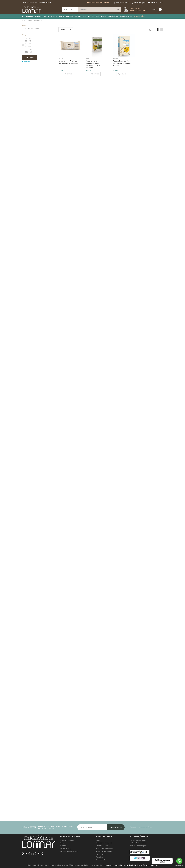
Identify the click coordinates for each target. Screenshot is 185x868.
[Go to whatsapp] (179, 861)
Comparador (101, 860)
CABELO (61, 16)
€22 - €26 (29, 52)
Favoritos (153, 3)
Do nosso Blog (66, 849)
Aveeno (62, 59)
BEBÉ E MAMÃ (101, 16)
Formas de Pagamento (105, 849)
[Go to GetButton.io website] (179, 866)
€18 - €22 (28, 49)
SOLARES (69, 16)
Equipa (63, 843)
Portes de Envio (102, 846)
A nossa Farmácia (121, 3)
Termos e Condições (138, 840)
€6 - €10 (28, 41)
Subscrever (116, 827)
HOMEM (91, 16)
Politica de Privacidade (138, 843)
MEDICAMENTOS (126, 16)
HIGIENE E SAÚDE (80, 16)
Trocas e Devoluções (104, 851)
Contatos (64, 846)
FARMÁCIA (29, 16)
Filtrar (31, 58)
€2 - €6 (28, 38)
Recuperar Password (104, 843)
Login (98, 840)
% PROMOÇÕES (139, 16)
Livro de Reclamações (138, 846)
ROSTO (47, 16)
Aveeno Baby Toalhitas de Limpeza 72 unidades (69, 62)
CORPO (54, 16)
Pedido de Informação (69, 851)
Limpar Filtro (26, 62)
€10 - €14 (28, 44)
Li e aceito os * (141, 827)
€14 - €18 (28, 46)
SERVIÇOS (39, 16)
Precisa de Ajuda (138, 3)
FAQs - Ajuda (101, 854)
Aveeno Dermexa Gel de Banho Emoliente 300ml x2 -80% (122, 63)
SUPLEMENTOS (113, 16)
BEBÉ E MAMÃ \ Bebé (31, 29)
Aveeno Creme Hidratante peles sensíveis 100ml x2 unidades (93, 64)
